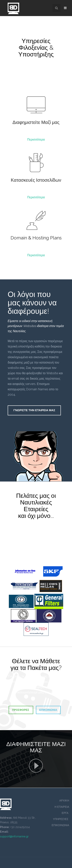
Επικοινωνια (48, 710)
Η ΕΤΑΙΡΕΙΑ (62, 807)
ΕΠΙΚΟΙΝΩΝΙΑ (60, 825)
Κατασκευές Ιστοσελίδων (36, 180)
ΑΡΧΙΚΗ (64, 800)
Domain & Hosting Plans (36, 238)
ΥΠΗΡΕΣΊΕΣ (61, 819)
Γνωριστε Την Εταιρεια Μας (34, 410)
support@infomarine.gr (14, 836)
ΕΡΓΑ (65, 813)
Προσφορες (21, 710)
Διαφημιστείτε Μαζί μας (36, 122)
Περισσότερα (36, 140)
